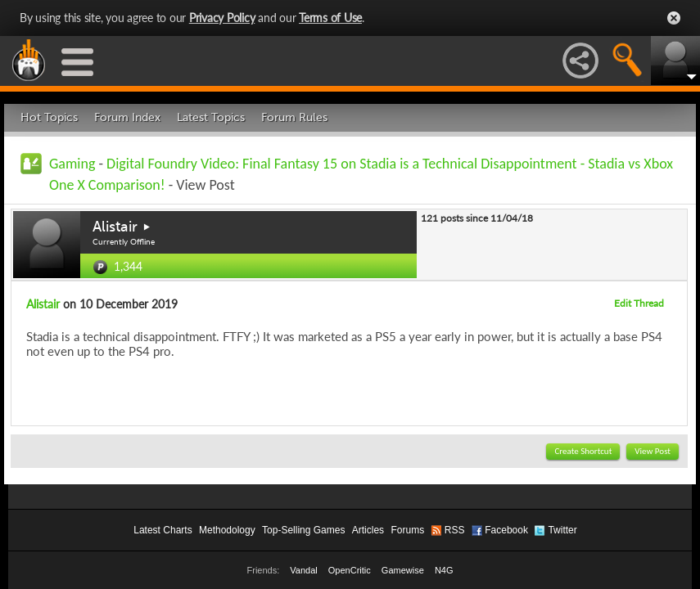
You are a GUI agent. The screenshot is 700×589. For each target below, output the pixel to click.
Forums (407, 530)
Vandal (303, 570)
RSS (455, 530)
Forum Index (127, 117)
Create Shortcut (583, 451)
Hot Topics (49, 117)
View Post (653, 451)
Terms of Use (330, 18)
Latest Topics (211, 117)
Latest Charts (163, 530)
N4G (444, 570)
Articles (368, 530)
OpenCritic (350, 570)
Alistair (115, 227)
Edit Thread (639, 303)
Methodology (227, 530)
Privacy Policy (222, 18)
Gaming (72, 164)
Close (674, 18)
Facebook (506, 530)
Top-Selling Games (303, 530)
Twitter (562, 530)
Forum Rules (294, 117)
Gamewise (403, 570)
